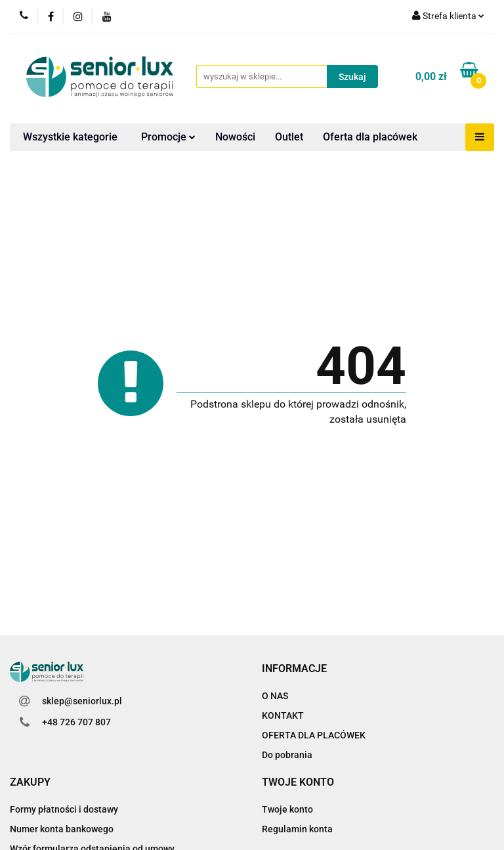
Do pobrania (287, 755)
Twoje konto (287, 809)
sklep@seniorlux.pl (82, 701)
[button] (294, 669)
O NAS (275, 696)
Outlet (289, 137)
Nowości (235, 137)
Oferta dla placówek (370, 137)
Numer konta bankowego (62, 829)
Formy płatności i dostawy (64, 809)
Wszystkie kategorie (70, 137)
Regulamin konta (297, 829)
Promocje (168, 137)
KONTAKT (283, 715)
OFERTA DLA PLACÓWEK (314, 735)
